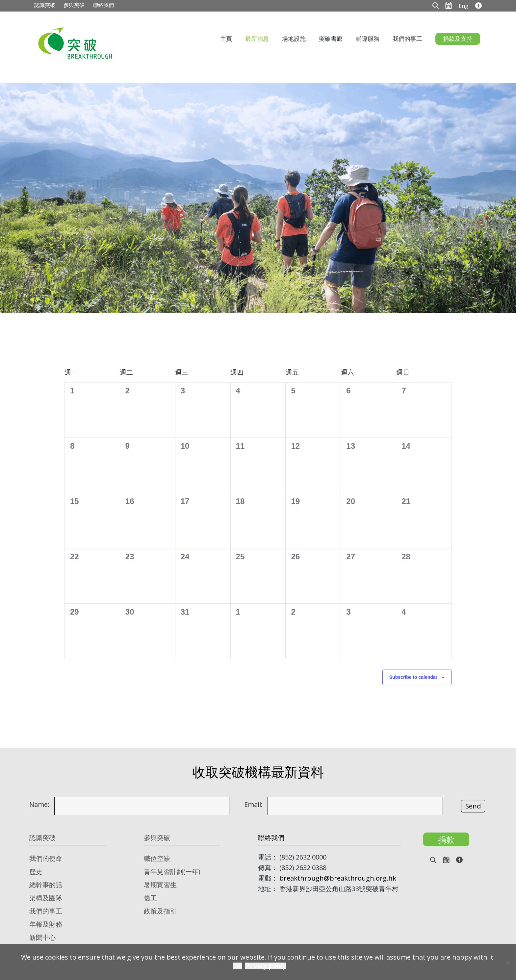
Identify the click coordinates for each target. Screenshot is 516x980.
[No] (508, 962)
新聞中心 (42, 937)
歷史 (36, 872)
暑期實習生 (160, 885)
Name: (39, 805)
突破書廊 (331, 39)
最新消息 (257, 39)
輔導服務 (368, 39)
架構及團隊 (46, 898)
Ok (238, 966)
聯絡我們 (103, 5)
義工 (150, 898)
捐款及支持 (458, 39)
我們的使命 (46, 858)
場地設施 (294, 39)
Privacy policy (266, 966)
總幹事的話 (46, 885)
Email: (253, 805)
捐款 (446, 839)
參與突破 (74, 5)
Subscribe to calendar (413, 677)
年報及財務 (46, 924)
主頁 (226, 39)
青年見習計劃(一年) (172, 872)
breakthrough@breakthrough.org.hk (338, 878)
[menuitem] (464, 6)
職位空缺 (157, 858)
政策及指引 (160, 911)
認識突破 (45, 5)
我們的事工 (407, 39)
